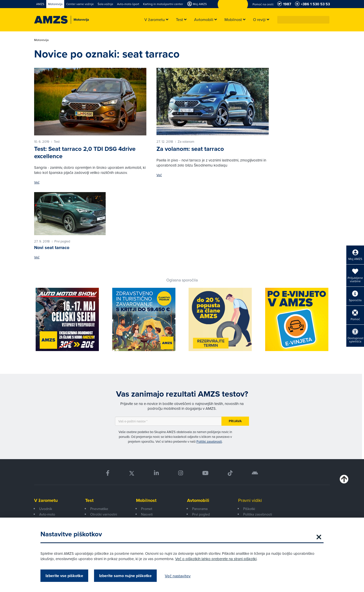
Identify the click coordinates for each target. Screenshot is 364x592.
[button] (326, 20)
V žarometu (46, 500)
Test (89, 500)
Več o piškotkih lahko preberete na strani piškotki (216, 559)
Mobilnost (146, 500)
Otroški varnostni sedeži (104, 517)
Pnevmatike (99, 509)
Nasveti (147, 514)
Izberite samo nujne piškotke (125, 576)
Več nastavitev (178, 576)
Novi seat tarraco (52, 248)
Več (37, 182)
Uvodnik (46, 509)
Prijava (235, 421)
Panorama (200, 509)
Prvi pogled (201, 514)
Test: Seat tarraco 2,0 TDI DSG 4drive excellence (85, 152)
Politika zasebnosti (258, 514)
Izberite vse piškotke (64, 576)
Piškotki (249, 509)
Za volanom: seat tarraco (190, 149)
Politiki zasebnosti (209, 441)
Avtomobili (198, 500)
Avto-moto (47, 514)
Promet (147, 509)
